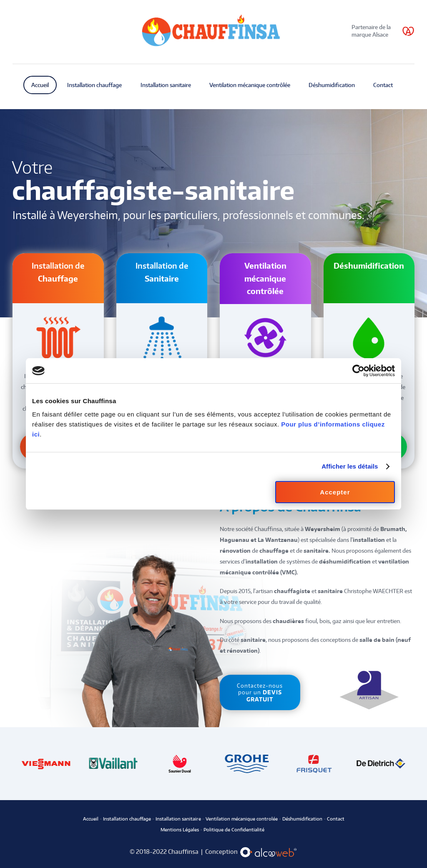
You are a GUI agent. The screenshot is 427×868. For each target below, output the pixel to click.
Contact (336, 819)
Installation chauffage (127, 819)
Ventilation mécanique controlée (242, 819)
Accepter (335, 492)
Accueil (91, 819)
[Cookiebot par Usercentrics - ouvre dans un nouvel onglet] (358, 371)
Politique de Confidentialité (233, 830)
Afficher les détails (350, 466)
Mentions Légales (180, 830)
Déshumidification (302, 819)
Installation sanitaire (178, 819)
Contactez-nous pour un (260, 692)
